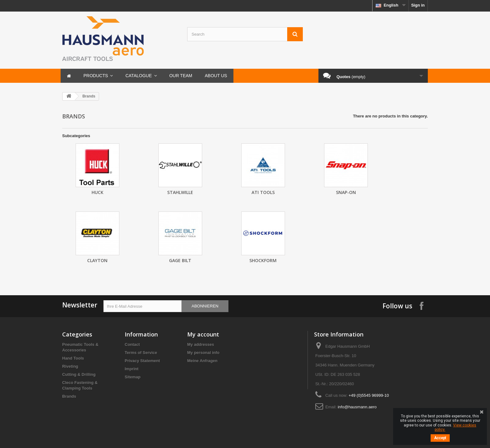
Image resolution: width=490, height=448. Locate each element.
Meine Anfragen (202, 361)
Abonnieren (205, 306)
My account (203, 334)
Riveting (70, 366)
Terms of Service (141, 353)
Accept (440, 438)
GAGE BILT (180, 260)
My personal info (203, 353)
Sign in (418, 5)
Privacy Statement (142, 361)
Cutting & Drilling (79, 374)
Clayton (97, 260)
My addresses (201, 344)
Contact (132, 344)
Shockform (263, 260)
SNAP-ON (346, 192)
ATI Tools (263, 192)
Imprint (132, 369)
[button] (98, 76)
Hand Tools (73, 358)
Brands (69, 396)
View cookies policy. (455, 427)
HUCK (97, 192)
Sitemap (133, 377)
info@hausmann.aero (357, 407)
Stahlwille (180, 192)
